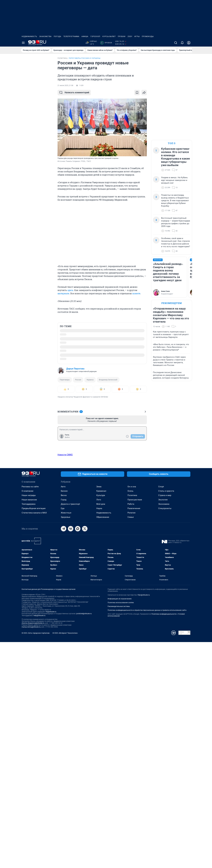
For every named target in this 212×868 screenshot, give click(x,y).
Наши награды (29, 721)
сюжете (136, 293)
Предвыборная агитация (34, 734)
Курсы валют (109, 36)
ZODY (130, 36)
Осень (130, 717)
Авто (63, 713)
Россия (78, 380)
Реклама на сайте (30, 713)
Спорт (161, 713)
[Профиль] (189, 43)
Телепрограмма (71, 36)
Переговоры (65, 380)
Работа (131, 730)
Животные (66, 739)
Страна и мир (165, 721)
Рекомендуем (172, 303)
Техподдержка (29, 730)
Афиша (85, 36)
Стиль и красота (166, 717)
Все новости (37, 61)
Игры (137, 36)
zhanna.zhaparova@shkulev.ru (33, 849)
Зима (99, 713)
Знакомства (45, 36)
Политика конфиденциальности (164, 840)
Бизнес (64, 717)
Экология (163, 726)
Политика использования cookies (121, 829)
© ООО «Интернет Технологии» (65, 859)
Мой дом (101, 730)
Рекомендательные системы (119, 832)
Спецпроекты (165, 734)
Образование (103, 743)
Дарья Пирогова (75, 369)
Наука (99, 734)
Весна (64, 721)
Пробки (122, 36)
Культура (101, 721)
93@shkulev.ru (51, 838)
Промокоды (148, 36)
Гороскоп (95, 36)
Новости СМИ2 (65, 455)
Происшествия (135, 726)
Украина (90, 380)
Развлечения (134, 734)
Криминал (101, 717)
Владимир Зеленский (108, 380)
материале (63, 293)
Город (64, 726)
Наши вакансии (29, 726)
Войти (67, 437)
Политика (132, 721)
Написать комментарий (74, 93)
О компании (27, 717)
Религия (131, 739)
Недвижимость (29, 36)
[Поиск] (176, 43)
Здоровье (66, 743)
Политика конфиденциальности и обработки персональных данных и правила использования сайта (147, 836)
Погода (57, 36)
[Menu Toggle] (23, 43)
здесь (70, 290)
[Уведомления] (182, 43)
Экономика (164, 730)
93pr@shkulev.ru (144, 821)
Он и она (132, 713)
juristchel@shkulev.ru (84, 840)
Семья (131, 743)
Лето (99, 726)
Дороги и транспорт (70, 730)
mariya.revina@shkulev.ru (31, 853)
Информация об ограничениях (120, 825)
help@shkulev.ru (39, 841)
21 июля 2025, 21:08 (65, 85)
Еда (63, 734)
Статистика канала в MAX (34, 739)
